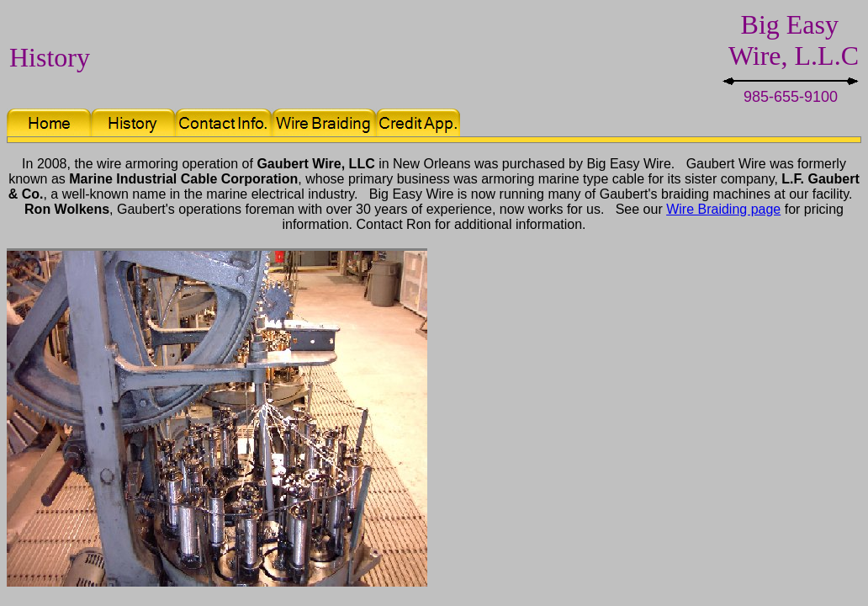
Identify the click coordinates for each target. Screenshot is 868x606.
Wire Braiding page (723, 209)
